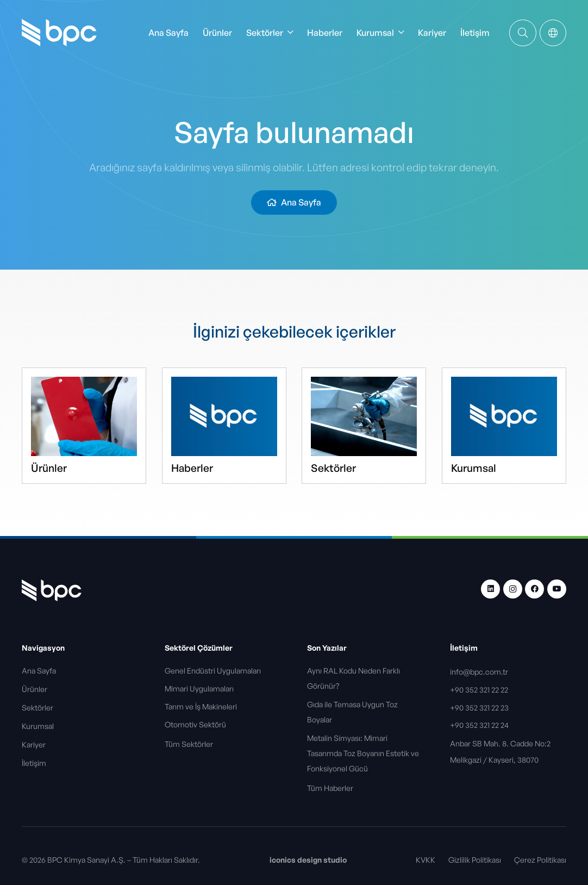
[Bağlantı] (523, 33)
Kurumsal (474, 468)
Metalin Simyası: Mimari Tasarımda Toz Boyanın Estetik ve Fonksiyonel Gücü (363, 753)
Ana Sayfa (39, 671)
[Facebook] (534, 589)
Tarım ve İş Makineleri (202, 706)
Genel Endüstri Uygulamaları (214, 671)
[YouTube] (557, 589)
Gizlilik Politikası (475, 860)
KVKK (426, 860)
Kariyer (34, 744)
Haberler (192, 468)
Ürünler (49, 468)
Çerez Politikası (540, 860)
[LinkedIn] (490, 589)
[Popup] (553, 33)
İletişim (34, 763)
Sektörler (333, 468)
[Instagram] (513, 589)
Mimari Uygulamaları (200, 688)
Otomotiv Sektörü (196, 724)
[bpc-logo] (59, 33)
